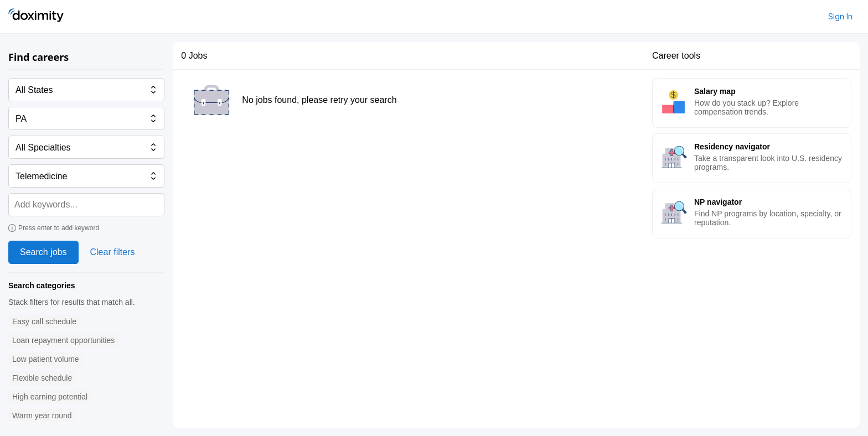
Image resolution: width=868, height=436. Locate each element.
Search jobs (43, 252)
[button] (44, 322)
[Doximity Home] (36, 17)
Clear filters (113, 252)
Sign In (840, 16)
